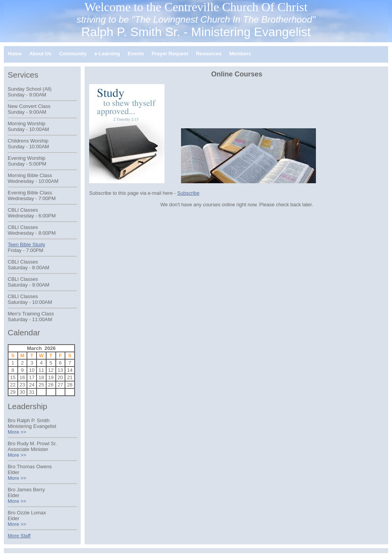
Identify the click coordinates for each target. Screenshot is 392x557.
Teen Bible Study (27, 245)
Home (15, 54)
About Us (40, 54)
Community (73, 54)
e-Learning (107, 54)
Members (240, 54)
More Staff (19, 536)
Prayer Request (170, 54)
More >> (17, 432)
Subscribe (188, 193)
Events (136, 54)
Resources (209, 54)
